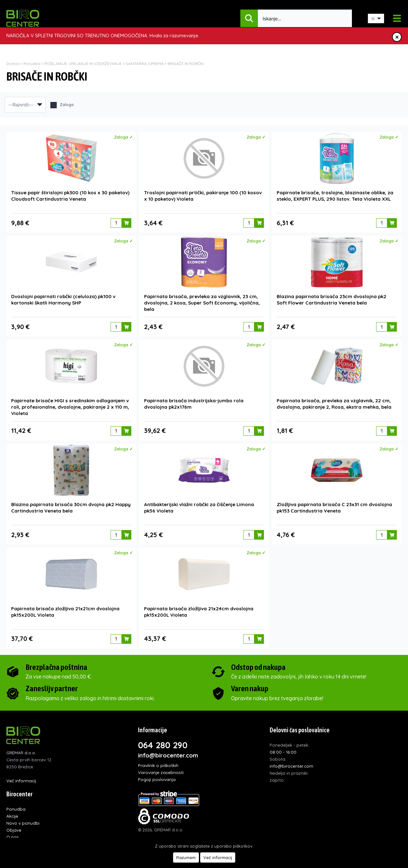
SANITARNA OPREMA (145, 64)
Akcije (12, 814)
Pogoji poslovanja (157, 777)
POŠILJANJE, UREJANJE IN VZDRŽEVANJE (83, 64)
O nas (13, 835)
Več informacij (21, 778)
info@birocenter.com (168, 753)
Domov (13, 64)
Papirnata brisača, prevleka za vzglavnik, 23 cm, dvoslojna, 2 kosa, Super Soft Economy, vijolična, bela (202, 302)
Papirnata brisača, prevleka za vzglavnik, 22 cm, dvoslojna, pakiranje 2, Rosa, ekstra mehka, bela (334, 402)
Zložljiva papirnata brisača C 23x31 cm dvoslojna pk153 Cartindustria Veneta (334, 506)
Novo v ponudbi (23, 821)
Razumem (186, 857)
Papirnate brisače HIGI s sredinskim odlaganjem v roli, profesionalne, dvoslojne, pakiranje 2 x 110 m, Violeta (70, 406)
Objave (14, 828)
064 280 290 (163, 743)
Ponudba (32, 64)
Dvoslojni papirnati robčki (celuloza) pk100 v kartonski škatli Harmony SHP (63, 299)
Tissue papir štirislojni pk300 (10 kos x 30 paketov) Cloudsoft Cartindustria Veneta (70, 195)
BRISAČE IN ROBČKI (186, 64)
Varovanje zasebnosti (161, 770)
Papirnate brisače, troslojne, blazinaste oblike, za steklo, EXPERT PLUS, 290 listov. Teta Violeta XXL (335, 195)
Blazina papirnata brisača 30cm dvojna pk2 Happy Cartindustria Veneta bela (71, 506)
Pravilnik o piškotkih (158, 763)
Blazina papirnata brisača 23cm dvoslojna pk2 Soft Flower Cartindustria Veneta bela (331, 299)
